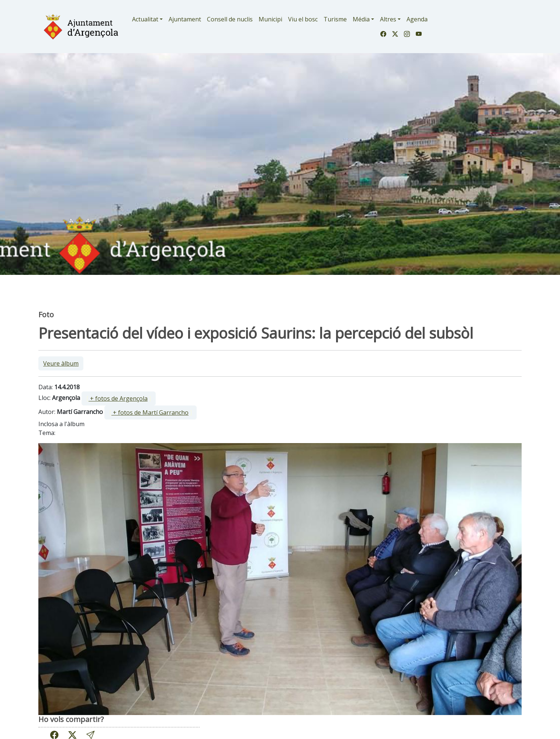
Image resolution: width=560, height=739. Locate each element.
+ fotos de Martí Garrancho (150, 412)
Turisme (335, 19)
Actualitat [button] (145, 19)
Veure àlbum (61, 363)
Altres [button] (388, 19)
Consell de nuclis (230, 19)
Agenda (417, 19)
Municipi (270, 19)
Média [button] (361, 19)
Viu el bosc (303, 19)
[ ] (119, 398)
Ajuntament (185, 19)
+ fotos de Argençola (118, 398)
